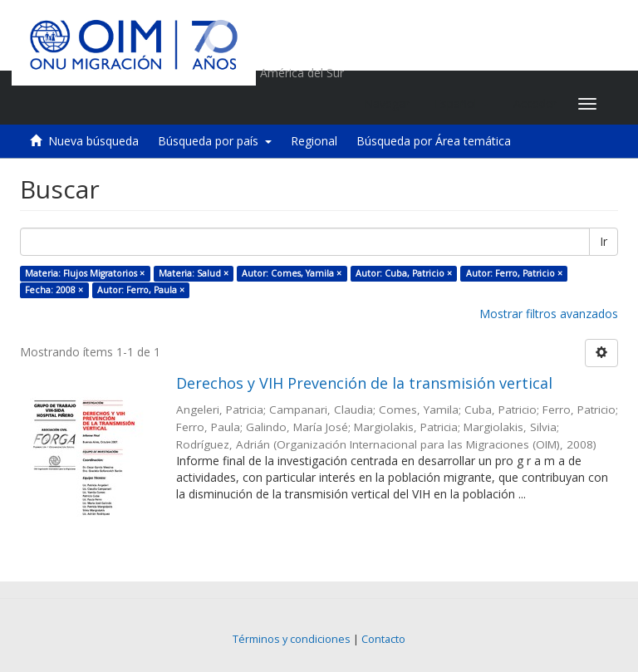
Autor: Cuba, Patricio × (404, 273)
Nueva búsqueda (93, 141)
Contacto (383, 639)
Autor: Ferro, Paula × (141, 290)
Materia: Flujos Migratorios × (85, 273)
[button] (461, 104)
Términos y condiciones (292, 639)
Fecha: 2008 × (54, 290)
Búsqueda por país (215, 141)
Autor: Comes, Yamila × (292, 273)
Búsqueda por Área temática (434, 141)
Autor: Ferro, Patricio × (514, 273)
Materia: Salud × (194, 273)
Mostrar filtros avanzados (549, 314)
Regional (314, 141)
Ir (604, 241)
